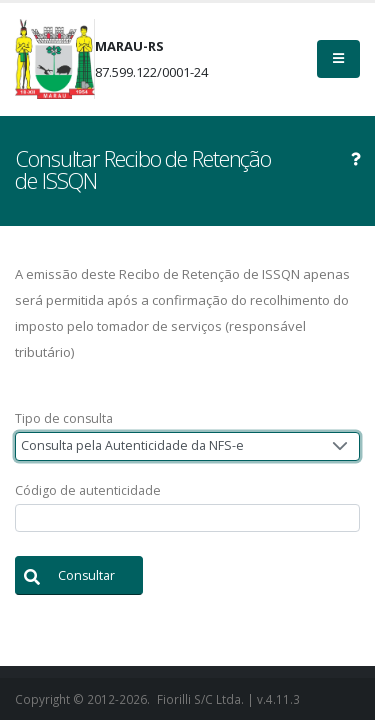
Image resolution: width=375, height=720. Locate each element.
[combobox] (187, 446)
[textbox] (187, 518)
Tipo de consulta (64, 418)
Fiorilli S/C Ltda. (200, 699)
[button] (79, 575)
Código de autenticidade (88, 490)
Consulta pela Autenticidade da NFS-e (132, 445)
